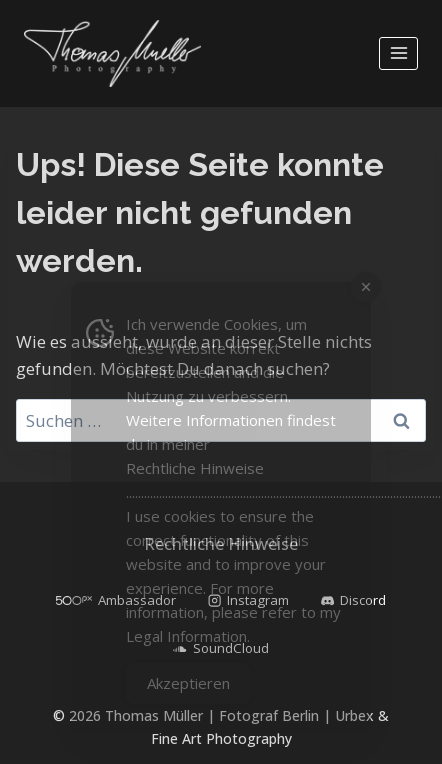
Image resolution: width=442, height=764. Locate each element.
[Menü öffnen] (398, 53)
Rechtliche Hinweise (195, 468)
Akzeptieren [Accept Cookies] (188, 683)
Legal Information (186, 636)
